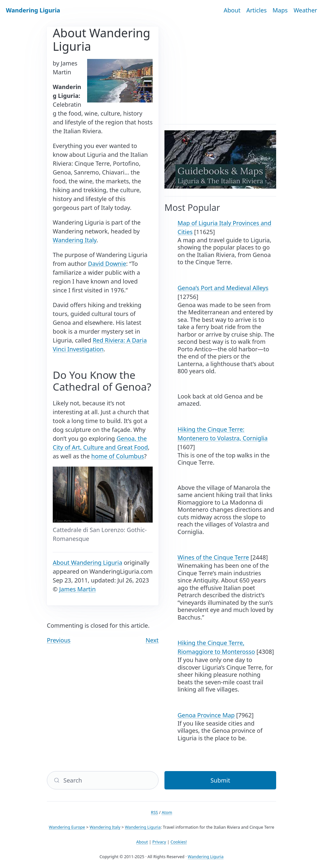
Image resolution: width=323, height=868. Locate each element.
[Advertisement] (220, 72)
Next (152, 640)
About (232, 10)
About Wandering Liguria (87, 563)
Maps (280, 10)
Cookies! (179, 842)
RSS (155, 813)
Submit (220, 780)
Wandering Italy (75, 240)
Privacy (159, 842)
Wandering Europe (67, 827)
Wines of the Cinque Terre (213, 557)
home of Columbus (118, 456)
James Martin (77, 589)
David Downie (107, 264)
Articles (256, 10)
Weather (305, 10)
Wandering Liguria (33, 10)
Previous (59, 640)
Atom (167, 813)
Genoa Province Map (206, 715)
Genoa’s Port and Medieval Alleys (223, 288)
